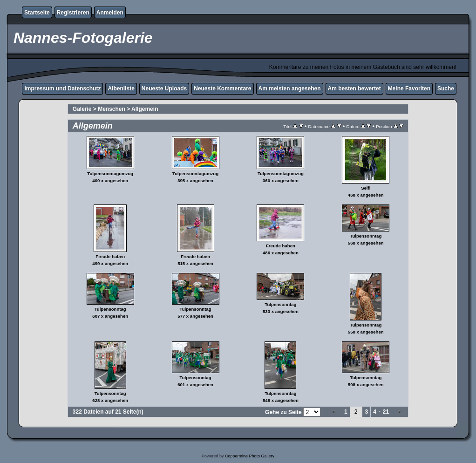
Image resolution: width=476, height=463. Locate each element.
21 (386, 412)
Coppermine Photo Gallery (250, 456)
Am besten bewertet (354, 89)
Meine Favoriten (409, 89)
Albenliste (121, 89)
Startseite (37, 13)
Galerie (82, 109)
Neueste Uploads (164, 89)
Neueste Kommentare (222, 89)
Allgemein (145, 109)
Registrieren (73, 13)
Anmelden (110, 13)
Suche (446, 89)
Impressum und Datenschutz (62, 89)
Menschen (112, 109)
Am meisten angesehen (290, 89)
